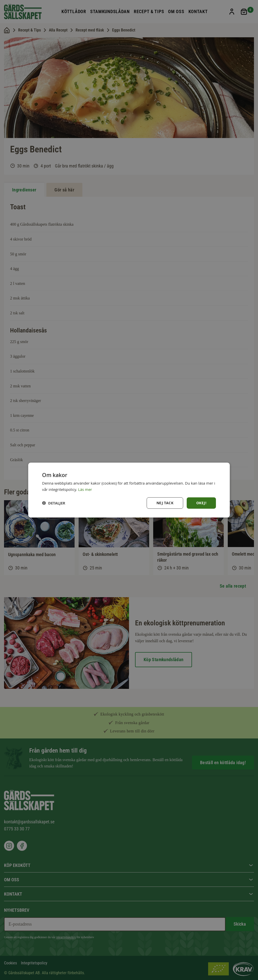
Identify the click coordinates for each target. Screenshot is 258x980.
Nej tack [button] (165, 503)
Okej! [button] (201, 503)
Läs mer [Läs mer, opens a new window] (85, 489)
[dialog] (129, 490)
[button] (54, 503)
